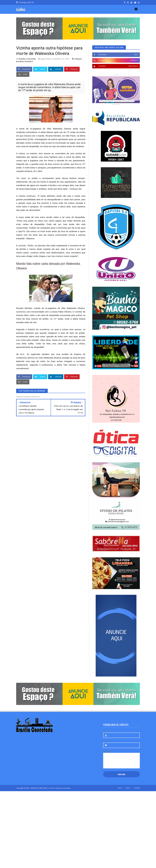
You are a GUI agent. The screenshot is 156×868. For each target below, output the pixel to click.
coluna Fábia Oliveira (61, 312)
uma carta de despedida (28, 146)
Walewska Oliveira (62, 129)
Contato (137, 788)
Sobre (128, 788)
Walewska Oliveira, (76, 308)
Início (120, 788)
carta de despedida (50, 315)
